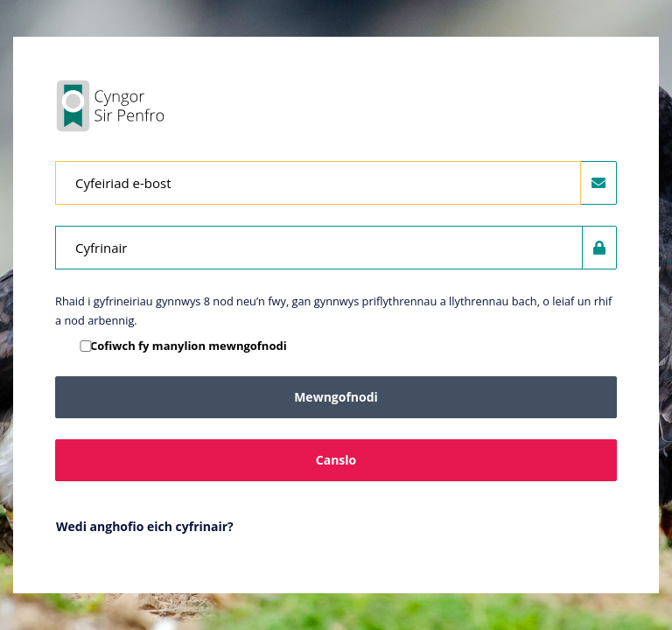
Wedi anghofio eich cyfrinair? (145, 526)
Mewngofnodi (336, 397)
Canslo (336, 460)
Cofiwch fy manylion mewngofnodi (189, 346)
